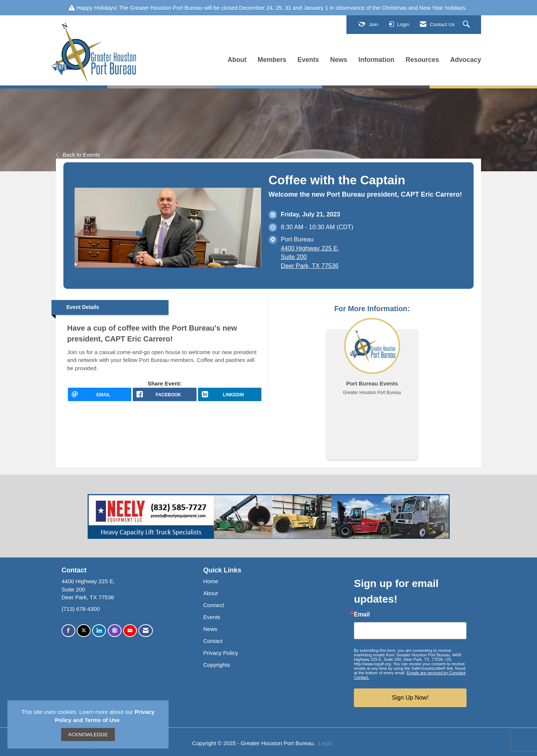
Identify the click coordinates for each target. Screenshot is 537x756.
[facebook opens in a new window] (164, 394)
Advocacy (466, 60)
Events (308, 60)
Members (272, 60)
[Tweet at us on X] (84, 631)
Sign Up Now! (410, 698)
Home (211, 581)
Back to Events (78, 155)
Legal (325, 743)
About (237, 60)
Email (362, 615)
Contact (213, 641)
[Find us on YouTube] (130, 631)
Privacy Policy (221, 653)
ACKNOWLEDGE (88, 735)
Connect (214, 605)
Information (376, 60)
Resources (423, 60)
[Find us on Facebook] (68, 631)
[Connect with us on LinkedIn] (99, 631)
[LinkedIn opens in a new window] (230, 394)
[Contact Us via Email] (146, 631)
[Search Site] (467, 25)
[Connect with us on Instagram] (115, 631)
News (339, 60)
